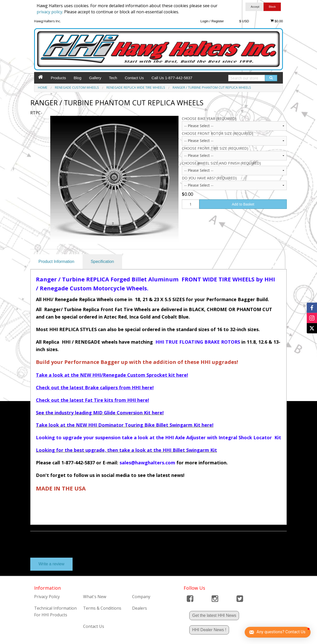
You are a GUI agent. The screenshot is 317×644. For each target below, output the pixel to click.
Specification (102, 262)
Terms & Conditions (102, 608)
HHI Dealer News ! (209, 630)
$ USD (244, 21)
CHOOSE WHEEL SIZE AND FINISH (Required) (221, 163)
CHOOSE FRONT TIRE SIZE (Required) (215, 148)
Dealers (140, 608)
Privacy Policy (47, 597)
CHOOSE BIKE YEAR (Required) (209, 119)
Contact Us (134, 78)
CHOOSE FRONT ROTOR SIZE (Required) (217, 133)
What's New (95, 597)
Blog (77, 78)
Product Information (56, 262)
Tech (113, 78)
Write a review (51, 564)
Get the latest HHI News (214, 615)
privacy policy (49, 12)
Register (217, 21)
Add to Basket (243, 204)
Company (141, 597)
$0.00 (277, 21)
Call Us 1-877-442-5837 (172, 78)
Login (204, 21)
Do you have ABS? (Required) (209, 178)
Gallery (95, 78)
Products (58, 78)
